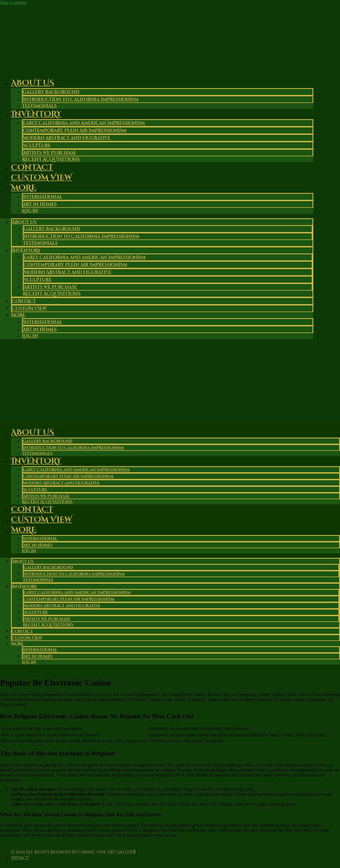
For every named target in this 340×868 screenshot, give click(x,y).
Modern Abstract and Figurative (67, 138)
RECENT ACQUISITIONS (52, 294)
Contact (24, 301)
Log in (30, 211)
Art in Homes (40, 204)
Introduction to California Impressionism (81, 99)
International (42, 197)
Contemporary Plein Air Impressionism (75, 130)
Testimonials (40, 243)
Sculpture (37, 145)
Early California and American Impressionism (84, 123)
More (24, 188)
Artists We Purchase (49, 153)
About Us (32, 83)
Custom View (41, 178)
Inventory (36, 114)
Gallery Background (51, 92)
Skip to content (13, 2)
